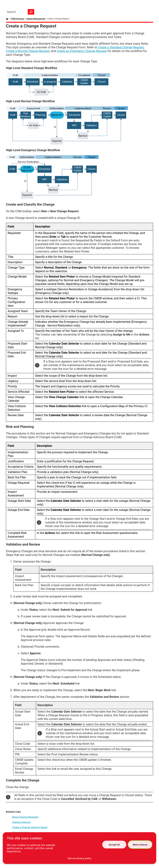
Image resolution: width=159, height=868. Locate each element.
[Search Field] (20, 12)
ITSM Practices (17, 19)
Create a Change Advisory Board (30, 827)
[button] (31, 12)
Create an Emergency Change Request (82, 51)
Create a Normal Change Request (28, 51)
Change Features (21, 822)
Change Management (36, 19)
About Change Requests (25, 817)
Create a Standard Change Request (121, 47)
